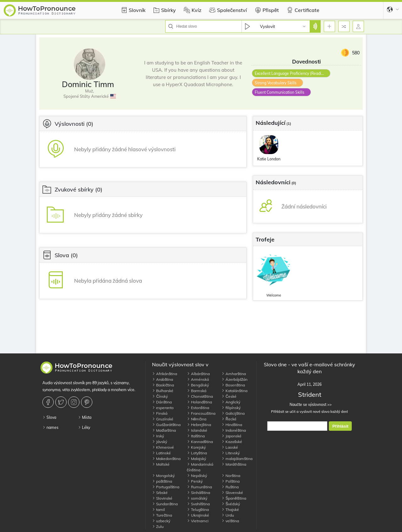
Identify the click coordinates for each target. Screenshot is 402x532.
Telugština (198, 510)
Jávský (160, 442)
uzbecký (161, 521)
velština (230, 521)
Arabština (163, 379)
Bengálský (198, 385)
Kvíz (192, 10)
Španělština (234, 498)
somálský (197, 498)
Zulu (158, 526)
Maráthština (234, 464)
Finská (160, 413)
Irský (158, 436)
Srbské (160, 493)
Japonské (231, 436)
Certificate (302, 10)
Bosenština (233, 385)
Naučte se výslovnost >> (310, 405)
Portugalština (166, 487)
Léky (84, 427)
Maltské (161, 464)
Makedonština (166, 459)
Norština (231, 476)
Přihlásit (340, 426)
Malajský (196, 459)
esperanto (163, 408)
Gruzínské (163, 419)
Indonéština (234, 430)
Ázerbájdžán (234, 379)
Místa (85, 417)
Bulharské (163, 391)
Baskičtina (163, 385)
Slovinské (162, 498)
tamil (158, 510)
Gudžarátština (166, 425)
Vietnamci (198, 521)
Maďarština (164, 430)
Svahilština (198, 504)
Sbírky (164, 10)
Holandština (199, 402)
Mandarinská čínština (200, 467)
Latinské (161, 453)
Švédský (231, 504)
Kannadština (200, 442)
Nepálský (197, 476)
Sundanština (165, 504)
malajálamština (237, 459)
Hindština (232, 425)
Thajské (230, 510)
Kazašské (232, 442)
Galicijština (233, 413)
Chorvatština (200, 396)
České (229, 396)
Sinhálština (198, 493)
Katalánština (234, 391)
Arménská (198, 379)
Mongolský (163, 476)
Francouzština (201, 413)
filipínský (231, 408)
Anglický (231, 402)
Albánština (198, 374)
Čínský (160, 396)
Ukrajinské (198, 515)
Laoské (230, 447)
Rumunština (199, 487)
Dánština (162, 402)
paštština (162, 481)
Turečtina (162, 515)
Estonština (198, 408)
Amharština (234, 374)
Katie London (269, 159)
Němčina (197, 419)
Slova (49, 417)
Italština (196, 436)
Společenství (227, 10)
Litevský (231, 453)
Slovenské (232, 493)
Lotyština (197, 453)
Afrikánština (165, 374)
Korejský (196, 447)
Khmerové (163, 447)
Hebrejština (199, 425)
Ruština (230, 487)
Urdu (228, 515)
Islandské (197, 430)
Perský (195, 481)
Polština (231, 481)
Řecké (229, 419)
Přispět (266, 10)
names (50, 427)
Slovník (132, 10)
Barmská (197, 391)
